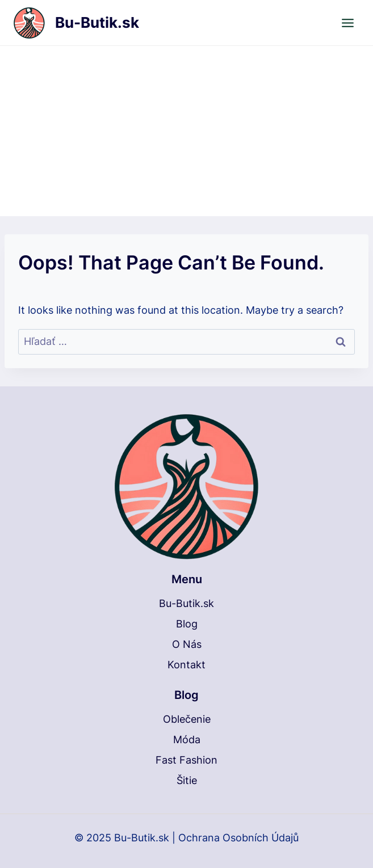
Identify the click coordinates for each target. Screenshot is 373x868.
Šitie (187, 780)
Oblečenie (187, 719)
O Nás (187, 644)
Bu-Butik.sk (186, 603)
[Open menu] (347, 23)
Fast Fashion (186, 760)
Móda (187, 740)
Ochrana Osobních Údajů (238, 838)
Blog (187, 624)
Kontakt (186, 665)
